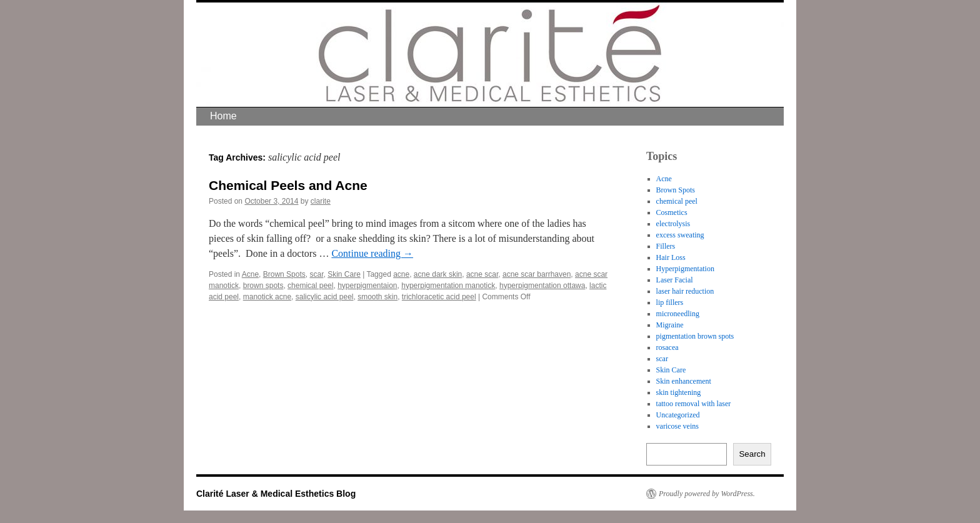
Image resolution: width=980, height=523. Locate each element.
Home (223, 116)
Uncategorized (678, 415)
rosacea (667, 347)
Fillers (666, 246)
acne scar (482, 274)
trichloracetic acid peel (439, 297)
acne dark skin (438, 274)
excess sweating (680, 235)
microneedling (678, 314)
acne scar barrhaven (537, 274)
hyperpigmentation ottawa (542, 286)
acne (401, 274)
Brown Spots (284, 274)
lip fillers (670, 302)
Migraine (670, 325)
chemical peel (310, 286)
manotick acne (267, 297)
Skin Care (344, 274)
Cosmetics (672, 212)
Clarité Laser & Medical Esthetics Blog (276, 494)
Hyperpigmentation (685, 269)
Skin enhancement (684, 381)
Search (752, 454)
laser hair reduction (685, 291)
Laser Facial (675, 280)
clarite (321, 201)
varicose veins (677, 426)
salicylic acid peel (325, 297)
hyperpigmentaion (367, 286)
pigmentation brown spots (695, 336)
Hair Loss (671, 257)
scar (316, 274)
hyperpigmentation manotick (448, 286)
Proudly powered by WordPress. (707, 494)
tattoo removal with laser (694, 404)
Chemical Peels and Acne (288, 185)
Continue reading (372, 253)
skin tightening (679, 392)
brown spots (263, 286)
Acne (250, 274)
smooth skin (377, 297)
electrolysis (673, 224)
